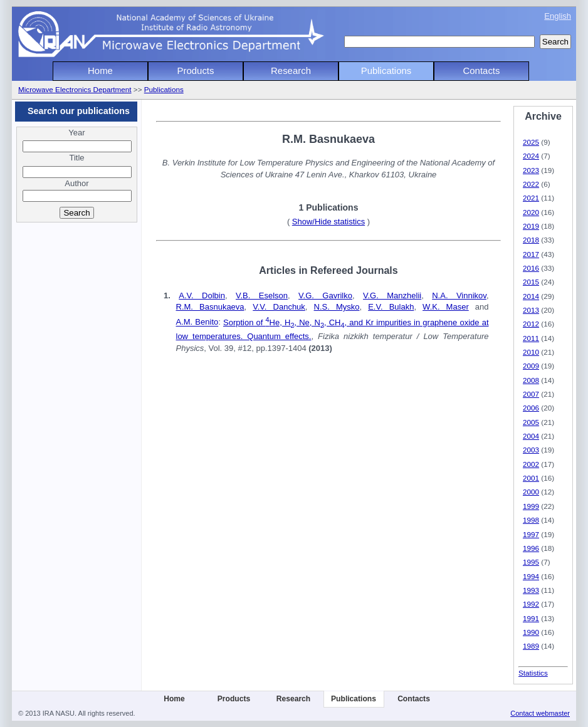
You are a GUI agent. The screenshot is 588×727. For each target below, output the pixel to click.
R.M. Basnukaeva (210, 307)
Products (196, 71)
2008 (531, 380)
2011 (531, 338)
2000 (531, 492)
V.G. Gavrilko (325, 296)
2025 (531, 142)
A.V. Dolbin (202, 296)
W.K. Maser (446, 307)
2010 (531, 352)
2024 (531, 156)
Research (291, 71)
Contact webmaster (540, 713)
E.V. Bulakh (391, 307)
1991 (531, 618)
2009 (531, 366)
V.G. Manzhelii (392, 296)
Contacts (482, 71)
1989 (531, 646)
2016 (531, 268)
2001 (531, 478)
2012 (531, 324)
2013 (531, 310)
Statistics (533, 673)
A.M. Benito (197, 322)
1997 (531, 534)
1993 (531, 590)
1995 (531, 562)
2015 (531, 282)
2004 (531, 436)
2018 (531, 240)
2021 (531, 198)
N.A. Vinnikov (459, 296)
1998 (531, 520)
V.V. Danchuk (279, 307)
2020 (531, 212)
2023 (531, 170)
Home (100, 71)
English (558, 16)
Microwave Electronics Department (75, 89)
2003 (531, 450)
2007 (531, 394)
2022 (531, 184)
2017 (531, 254)
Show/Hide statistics (328, 222)
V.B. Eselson (262, 296)
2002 (531, 464)
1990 (531, 632)
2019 (531, 226)
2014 (531, 296)
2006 (531, 408)
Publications (386, 71)
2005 (531, 422)
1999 (531, 506)
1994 (531, 576)
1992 (531, 604)
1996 (531, 548)
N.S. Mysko (337, 307)
